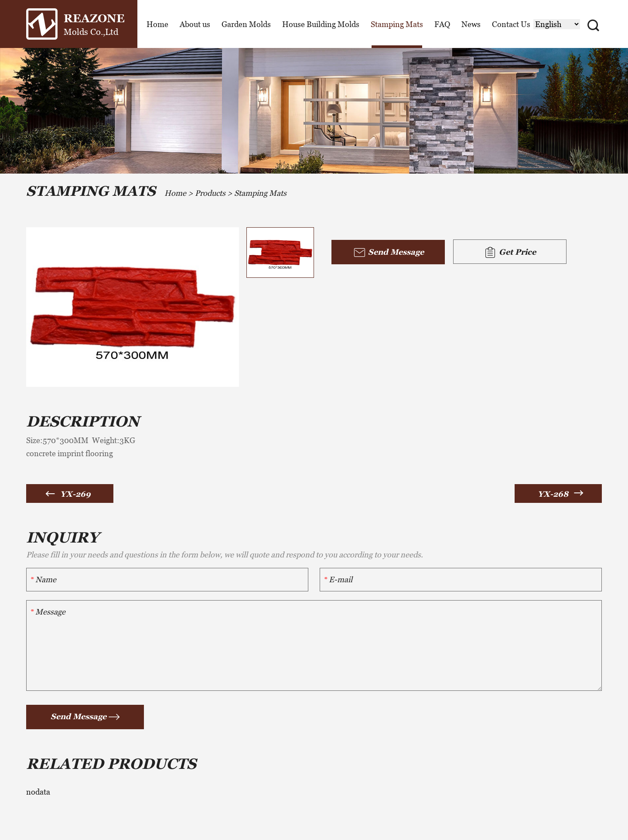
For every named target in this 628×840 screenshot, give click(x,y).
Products (210, 193)
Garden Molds (246, 24)
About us (195, 24)
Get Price (510, 253)
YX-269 (75, 494)
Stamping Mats (397, 24)
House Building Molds (321, 24)
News (471, 24)
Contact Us (511, 24)
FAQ (442, 24)
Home (157, 24)
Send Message (388, 253)
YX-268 (553, 494)
